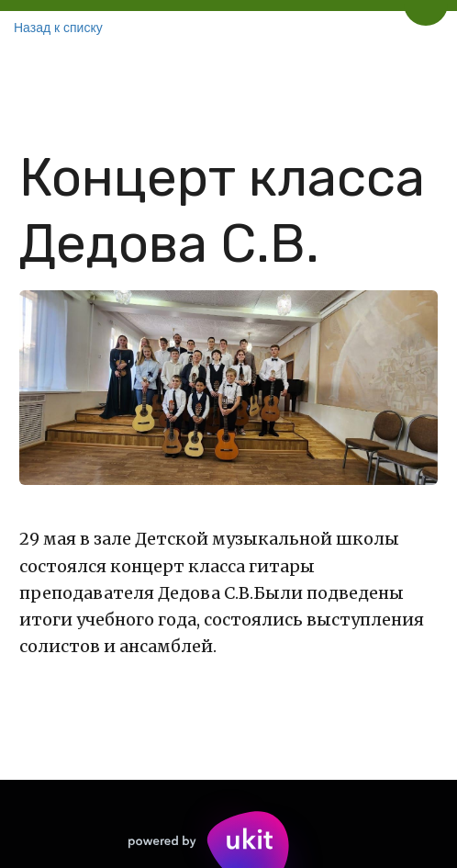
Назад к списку (58, 28)
